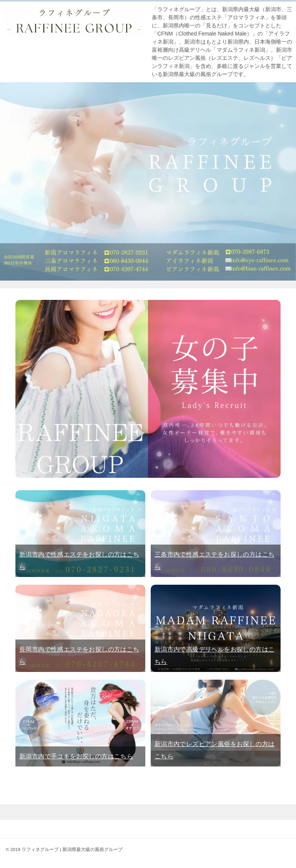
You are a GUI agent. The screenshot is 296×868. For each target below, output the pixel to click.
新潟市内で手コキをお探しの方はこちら (76, 756)
